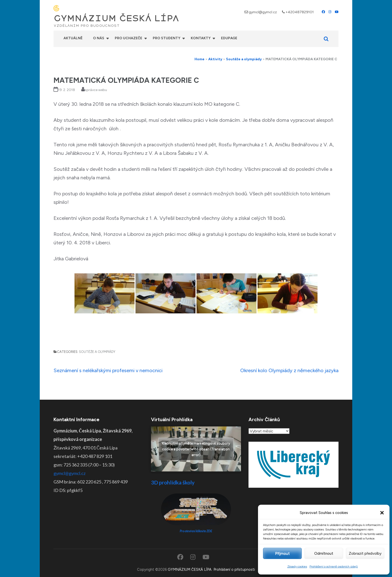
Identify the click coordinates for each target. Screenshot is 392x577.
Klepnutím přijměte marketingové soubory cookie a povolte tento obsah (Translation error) (196, 449)
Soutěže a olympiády (97, 352)
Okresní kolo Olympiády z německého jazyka (289, 370)
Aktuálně (73, 38)
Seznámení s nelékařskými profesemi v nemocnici (108, 370)
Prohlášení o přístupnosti (234, 569)
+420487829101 (300, 12)
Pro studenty (166, 38)
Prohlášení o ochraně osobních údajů (334, 566)
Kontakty (201, 38)
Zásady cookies (297, 566)
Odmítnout (324, 553)
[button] (382, 513)
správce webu (96, 90)
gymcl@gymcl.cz (263, 12)
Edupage (229, 38)
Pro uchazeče (128, 38)
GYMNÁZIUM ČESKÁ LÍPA (116, 19)
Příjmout (282, 553)
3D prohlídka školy (173, 482)
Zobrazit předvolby (365, 553)
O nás (99, 38)
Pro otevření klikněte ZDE (196, 531)
